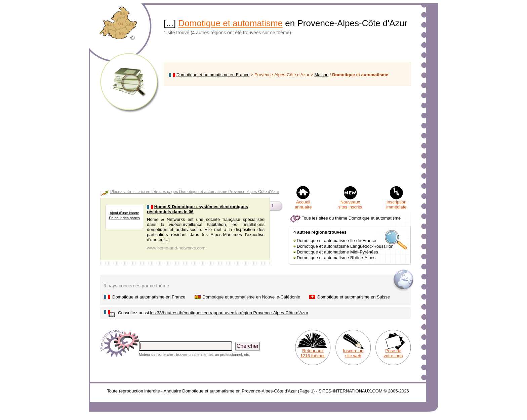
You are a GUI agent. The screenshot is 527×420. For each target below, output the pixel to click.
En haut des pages (124, 218)
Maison (321, 75)
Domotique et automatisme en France (213, 75)
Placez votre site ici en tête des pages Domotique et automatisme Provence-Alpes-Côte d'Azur (195, 192)
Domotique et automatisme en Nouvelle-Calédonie (252, 297)
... (170, 23)
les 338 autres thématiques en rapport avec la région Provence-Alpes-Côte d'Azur (229, 313)
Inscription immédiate (397, 204)
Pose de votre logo (393, 353)
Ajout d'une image (124, 213)
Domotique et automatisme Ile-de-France (336, 241)
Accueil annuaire (303, 204)
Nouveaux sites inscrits (350, 204)
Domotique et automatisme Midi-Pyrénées (337, 252)
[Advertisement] (287, 136)
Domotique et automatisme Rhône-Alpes (336, 258)
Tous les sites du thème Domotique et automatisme (351, 218)
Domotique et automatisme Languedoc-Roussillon (345, 246)
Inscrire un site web (353, 353)
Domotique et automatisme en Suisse (354, 297)
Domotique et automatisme (230, 23)
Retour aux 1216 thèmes (313, 353)
